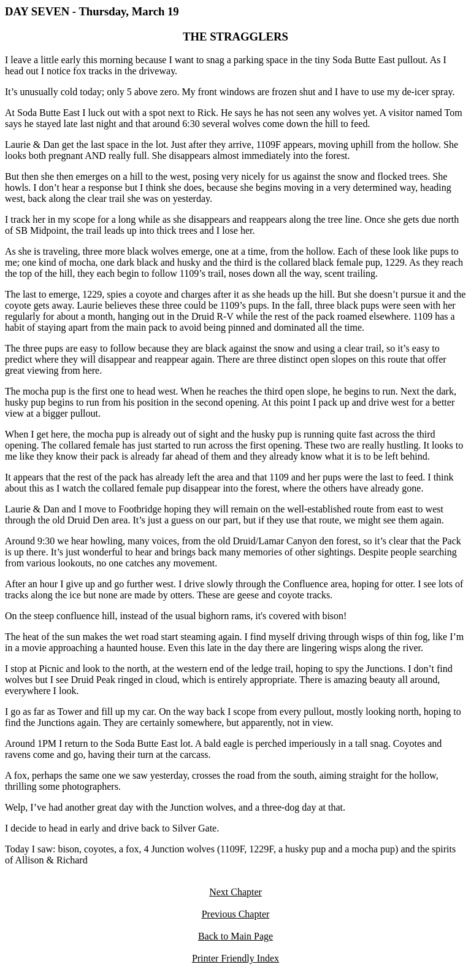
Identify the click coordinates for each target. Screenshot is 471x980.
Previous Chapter (236, 914)
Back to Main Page (235, 936)
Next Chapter (235, 892)
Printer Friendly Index (235, 958)
